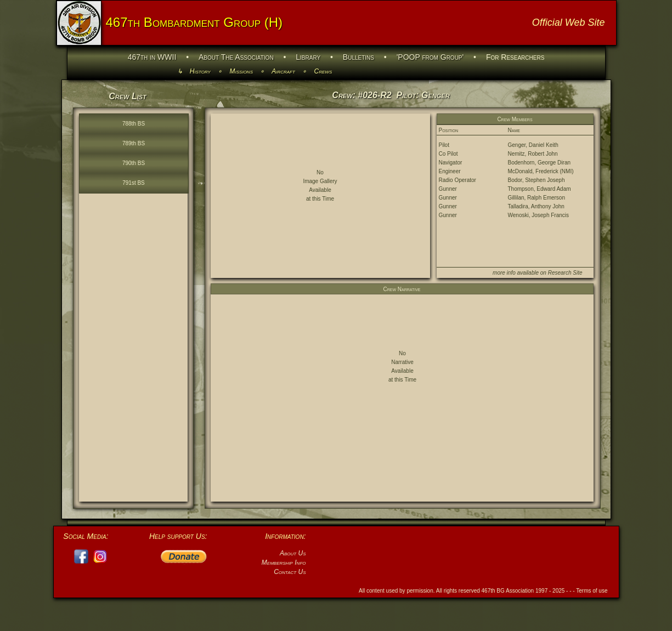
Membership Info (284, 562)
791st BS (134, 183)
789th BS (134, 143)
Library (308, 57)
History (200, 71)
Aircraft (283, 71)
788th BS (134, 124)
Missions (241, 71)
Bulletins (358, 57)
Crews (323, 71)
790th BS (134, 163)
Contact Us (290, 572)
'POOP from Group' (430, 57)
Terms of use (592, 591)
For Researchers (515, 57)
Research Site (565, 273)
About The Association (236, 57)
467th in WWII (152, 57)
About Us (293, 553)
